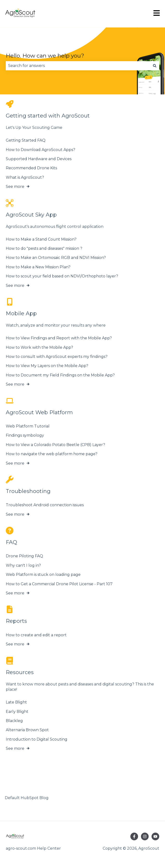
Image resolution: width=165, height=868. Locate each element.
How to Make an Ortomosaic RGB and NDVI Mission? (56, 258)
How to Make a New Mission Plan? (38, 267)
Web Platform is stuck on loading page (43, 575)
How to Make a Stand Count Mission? (41, 239)
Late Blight (16, 702)
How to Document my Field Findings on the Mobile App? (60, 375)
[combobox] (78, 66)
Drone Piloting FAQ (24, 556)
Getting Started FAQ (26, 140)
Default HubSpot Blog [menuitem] (27, 798)
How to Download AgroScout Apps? (41, 150)
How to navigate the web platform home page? (52, 454)
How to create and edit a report (36, 635)
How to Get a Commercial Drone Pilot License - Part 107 (59, 584)
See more (15, 187)
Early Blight (17, 712)
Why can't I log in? (23, 565)
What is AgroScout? (25, 177)
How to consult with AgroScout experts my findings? (57, 357)
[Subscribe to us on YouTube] (155, 836)
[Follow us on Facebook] (134, 836)
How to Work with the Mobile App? (39, 347)
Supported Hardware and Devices (39, 159)
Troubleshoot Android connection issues (45, 505)
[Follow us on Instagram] (145, 836)
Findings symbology (25, 435)
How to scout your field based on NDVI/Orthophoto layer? (62, 276)
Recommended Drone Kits (31, 168)
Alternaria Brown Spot (27, 730)
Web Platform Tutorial (28, 426)
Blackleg (14, 721)
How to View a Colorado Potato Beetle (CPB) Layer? (55, 445)
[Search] (155, 66)
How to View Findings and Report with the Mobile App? (59, 338)
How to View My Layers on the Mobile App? (47, 366)
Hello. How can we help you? (45, 56)
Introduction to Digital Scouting (37, 739)
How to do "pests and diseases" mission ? (44, 248)
